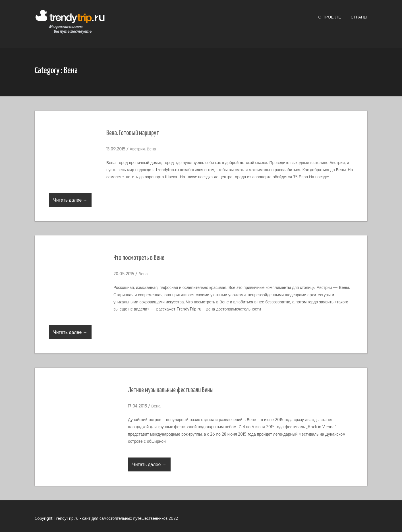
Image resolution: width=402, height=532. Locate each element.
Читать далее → (70, 200)
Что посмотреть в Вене (139, 258)
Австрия (137, 149)
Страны (359, 17)
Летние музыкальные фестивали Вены (171, 390)
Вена (151, 149)
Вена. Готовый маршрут (133, 133)
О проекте (330, 17)
